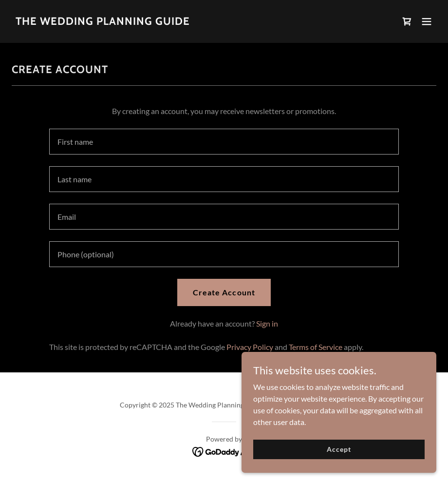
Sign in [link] (267, 323)
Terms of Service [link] (316, 347)
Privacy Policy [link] (250, 347)
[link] (103, 22)
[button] (427, 21)
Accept (339, 449)
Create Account (224, 292)
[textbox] (224, 142)
